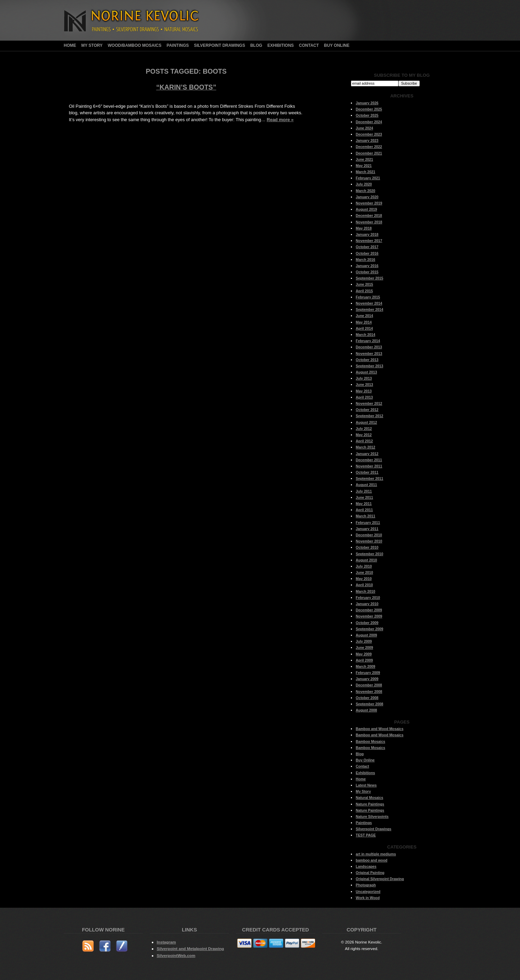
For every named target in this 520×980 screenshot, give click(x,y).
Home (70, 45)
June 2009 (364, 648)
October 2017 (367, 247)
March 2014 (366, 335)
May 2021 (364, 166)
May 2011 (364, 504)
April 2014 (364, 329)
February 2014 (368, 341)
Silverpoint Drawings (219, 45)
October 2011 (367, 472)
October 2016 (367, 254)
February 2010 (368, 598)
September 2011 (370, 479)
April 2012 (364, 441)
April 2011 (364, 510)
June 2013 (364, 385)
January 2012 (367, 454)
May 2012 (364, 435)
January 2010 (367, 604)
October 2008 (367, 698)
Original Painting (370, 873)
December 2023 (369, 134)
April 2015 (364, 291)
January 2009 (367, 679)
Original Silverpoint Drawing (380, 879)
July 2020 (364, 184)
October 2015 (367, 272)
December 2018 (369, 216)
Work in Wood (368, 898)
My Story (92, 45)
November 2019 (369, 203)
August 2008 (366, 710)
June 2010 (364, 573)
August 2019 (366, 209)
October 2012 (367, 410)
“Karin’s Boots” (186, 87)
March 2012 (366, 447)
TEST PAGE (366, 835)
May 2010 (364, 579)
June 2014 (364, 316)
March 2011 (366, 516)
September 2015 (370, 278)
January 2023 (367, 141)
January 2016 (367, 266)
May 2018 (364, 228)
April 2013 (364, 397)
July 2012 (364, 429)
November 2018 (369, 222)
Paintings (178, 45)
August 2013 (366, 372)
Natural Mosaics (370, 798)
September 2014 (370, 310)
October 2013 (367, 360)
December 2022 (369, 147)
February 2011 (368, 523)
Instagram (166, 942)
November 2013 (369, 354)
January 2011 (367, 529)
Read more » (280, 120)
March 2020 (366, 191)
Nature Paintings (370, 804)
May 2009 (364, 654)
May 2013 (364, 391)
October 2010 (367, 547)
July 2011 (364, 491)
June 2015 (364, 284)
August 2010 (366, 560)
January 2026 (367, 103)
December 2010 (369, 535)
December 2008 (369, 685)
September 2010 (370, 554)
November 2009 (369, 616)
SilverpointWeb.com (176, 955)
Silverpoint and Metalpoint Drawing (190, 949)
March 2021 (366, 172)
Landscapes (366, 867)
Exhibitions (280, 45)
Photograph (366, 885)
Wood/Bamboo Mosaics (135, 45)
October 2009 (367, 623)
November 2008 (369, 692)
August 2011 (366, 485)
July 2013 (364, 378)
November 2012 (369, 404)
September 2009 (370, 629)
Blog (256, 45)
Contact (309, 45)
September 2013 (370, 366)
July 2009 (364, 641)
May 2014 (364, 322)
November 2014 (369, 303)
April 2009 (364, 660)
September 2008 (370, 704)
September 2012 (370, 416)
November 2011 (369, 466)
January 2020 (367, 197)
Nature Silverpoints (372, 817)
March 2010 (366, 592)
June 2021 (364, 160)
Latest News (366, 785)
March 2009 (366, 667)
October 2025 (367, 115)
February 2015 (368, 297)
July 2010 (364, 566)
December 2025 (369, 109)
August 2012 (366, 423)
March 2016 (366, 260)
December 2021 (369, 153)
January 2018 (367, 235)
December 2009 (369, 610)
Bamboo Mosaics (370, 742)
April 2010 (364, 585)
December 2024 (369, 122)
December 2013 (369, 347)
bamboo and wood (372, 860)
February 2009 (368, 673)
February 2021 (368, 178)
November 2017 (369, 241)
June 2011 (364, 498)
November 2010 (369, 541)
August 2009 (366, 635)
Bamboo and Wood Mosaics (379, 729)
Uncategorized (368, 892)
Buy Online (337, 45)
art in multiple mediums (376, 854)
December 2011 (369, 460)
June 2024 (364, 128)
